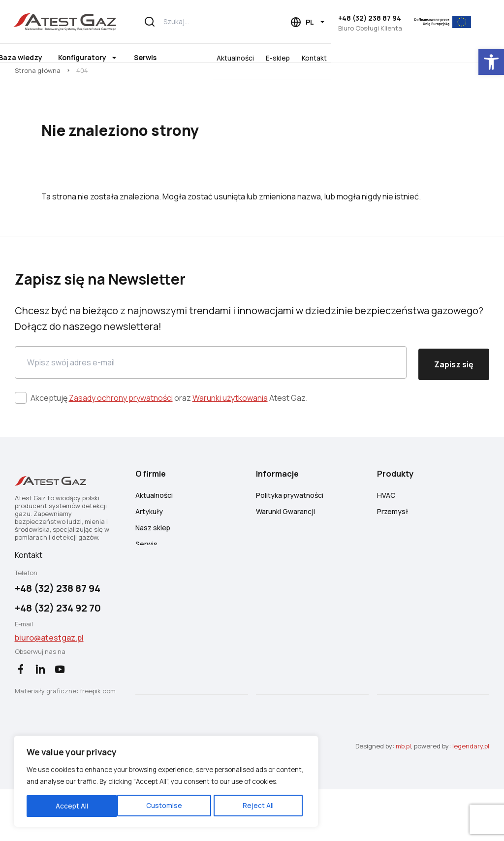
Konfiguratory (225, 57)
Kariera (148, 598)
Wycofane (396, 582)
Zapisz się (453, 389)
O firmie (101, 57)
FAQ (265, 582)
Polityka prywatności (292, 534)
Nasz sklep (154, 566)
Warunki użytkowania (231, 423)
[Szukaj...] (209, 22)
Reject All (130, 800)
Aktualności (397, 57)
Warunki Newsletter (289, 566)
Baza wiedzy (164, 57)
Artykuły (151, 550)
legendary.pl (470, 798)
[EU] (452, 22)
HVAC (388, 534)
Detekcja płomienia (411, 566)
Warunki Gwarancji (287, 550)
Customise (65, 800)
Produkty (44, 57)
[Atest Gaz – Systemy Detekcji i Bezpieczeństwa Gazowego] (74, 22)
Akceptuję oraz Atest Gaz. (170, 423)
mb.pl (402, 798)
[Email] (211, 389)
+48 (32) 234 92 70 (59, 651)
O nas (146, 631)
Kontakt (476, 57)
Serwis (288, 57)
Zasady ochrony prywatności (122, 423)
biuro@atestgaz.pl (50, 681)
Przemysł (394, 550)
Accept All (193, 800)
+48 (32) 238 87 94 (372, 18)
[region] (128, 764)
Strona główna (39, 83)
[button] (491, 62)
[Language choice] (310, 22)
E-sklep (439, 57)
